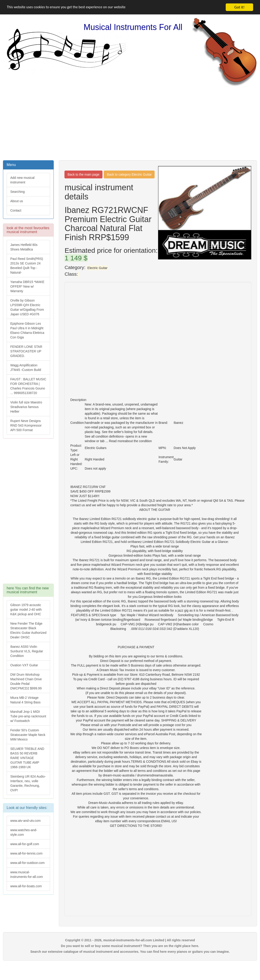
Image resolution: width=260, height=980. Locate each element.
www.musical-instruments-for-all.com (27, 874)
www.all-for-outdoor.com (27, 863)
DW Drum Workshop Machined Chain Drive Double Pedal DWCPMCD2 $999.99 (26, 681)
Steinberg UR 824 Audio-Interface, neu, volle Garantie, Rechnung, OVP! (28, 783)
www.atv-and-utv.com (25, 821)
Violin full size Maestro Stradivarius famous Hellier (26, 407)
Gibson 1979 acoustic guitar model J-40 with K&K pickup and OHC (26, 610)
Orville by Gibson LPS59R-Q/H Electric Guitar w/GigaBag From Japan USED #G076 (27, 307)
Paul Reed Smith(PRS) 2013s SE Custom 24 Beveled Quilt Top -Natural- (27, 266)
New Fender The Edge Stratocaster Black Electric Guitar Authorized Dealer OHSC (28, 630)
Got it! (239, 7)
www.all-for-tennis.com (26, 853)
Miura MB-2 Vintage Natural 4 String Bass (25, 700)
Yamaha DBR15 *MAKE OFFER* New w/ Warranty (27, 286)
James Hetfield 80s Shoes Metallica (24, 247)
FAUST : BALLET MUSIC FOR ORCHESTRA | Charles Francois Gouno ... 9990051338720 (28, 386)
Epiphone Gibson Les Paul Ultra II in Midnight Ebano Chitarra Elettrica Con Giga (27, 330)
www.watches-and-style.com (24, 832)
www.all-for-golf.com (25, 844)
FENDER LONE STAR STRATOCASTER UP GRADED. (26, 351)
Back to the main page (83, 174)
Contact (16, 210)
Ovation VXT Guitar (24, 665)
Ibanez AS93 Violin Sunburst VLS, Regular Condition (27, 651)
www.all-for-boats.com (26, 886)
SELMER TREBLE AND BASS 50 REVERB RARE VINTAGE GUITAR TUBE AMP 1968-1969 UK (27, 758)
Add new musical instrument (22, 180)
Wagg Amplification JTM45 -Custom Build (26, 367)
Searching (17, 192)
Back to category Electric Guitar (129, 174)
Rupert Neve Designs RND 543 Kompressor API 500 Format (26, 425)
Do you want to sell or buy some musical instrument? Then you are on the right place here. (130, 946)
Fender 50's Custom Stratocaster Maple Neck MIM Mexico (28, 735)
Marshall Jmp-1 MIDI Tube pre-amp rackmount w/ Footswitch (28, 716)
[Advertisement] (130, 123)
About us (17, 201)
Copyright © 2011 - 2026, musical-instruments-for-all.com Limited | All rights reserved (130, 940)
